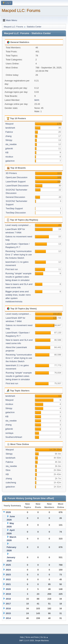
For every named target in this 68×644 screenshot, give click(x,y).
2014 (8, 618)
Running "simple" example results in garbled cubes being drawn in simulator (18, 277)
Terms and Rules (32, 637)
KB (7, 152)
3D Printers (11, 173)
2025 (8, 565)
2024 (8, 570)
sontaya (9, 433)
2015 (8, 613)
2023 (8, 575)
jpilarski (9, 148)
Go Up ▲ (44, 637)
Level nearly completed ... (18, 225)
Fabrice (9, 132)
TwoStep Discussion (16, 213)
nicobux (9, 157)
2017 (8, 604)
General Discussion (15, 197)
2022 (8, 579)
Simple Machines (42, 640)
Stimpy (9, 140)
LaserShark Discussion (17, 186)
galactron (10, 161)
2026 (8, 512)
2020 (8, 589)
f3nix (8, 470)
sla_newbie (11, 144)
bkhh (37, 100)
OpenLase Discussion (17, 177)
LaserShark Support (16, 182)
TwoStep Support (14, 208)
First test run (12, 269)
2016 (8, 608)
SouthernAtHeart (14, 437)
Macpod (9, 124)
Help (22, 637)
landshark (10, 128)
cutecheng (11, 482)
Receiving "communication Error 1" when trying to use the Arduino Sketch (19, 255)
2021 (8, 584)
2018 (8, 599)
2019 (8, 594)
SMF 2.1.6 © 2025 (27, 640)
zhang (8, 136)
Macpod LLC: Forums (21, 10)
